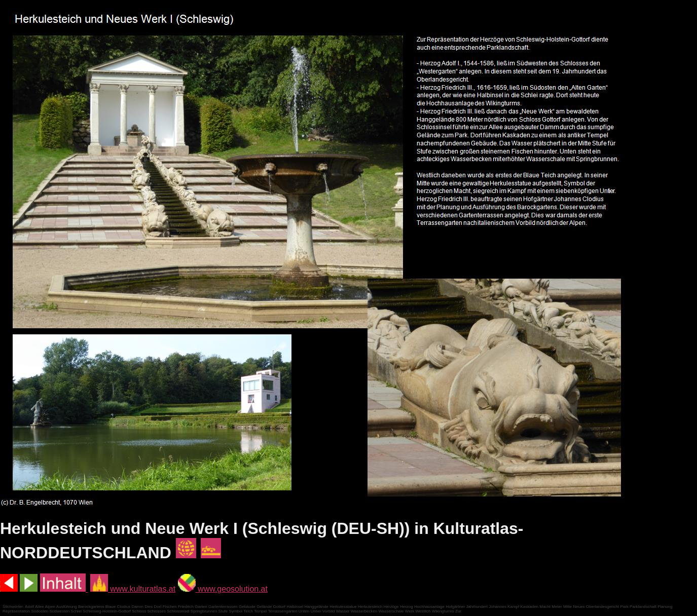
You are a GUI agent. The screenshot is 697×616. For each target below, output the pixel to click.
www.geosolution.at (223, 589)
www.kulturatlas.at (133, 589)
